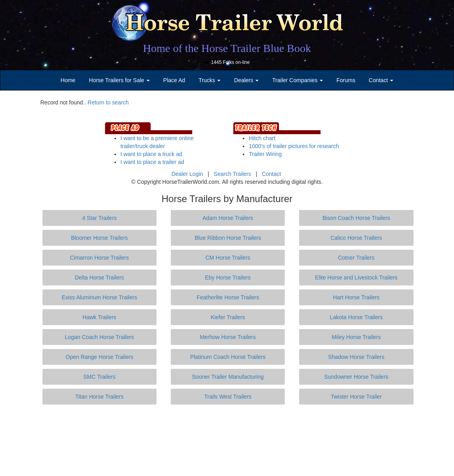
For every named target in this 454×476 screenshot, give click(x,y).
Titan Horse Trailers (99, 397)
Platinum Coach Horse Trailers (228, 357)
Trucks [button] (210, 80)
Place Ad (174, 80)
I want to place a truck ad (151, 154)
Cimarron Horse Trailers (99, 258)
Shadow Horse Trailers (356, 357)
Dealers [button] (246, 80)
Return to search (108, 102)
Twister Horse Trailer (356, 397)
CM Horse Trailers (228, 258)
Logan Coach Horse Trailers (99, 337)
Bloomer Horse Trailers (99, 238)
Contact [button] (381, 80)
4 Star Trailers (99, 218)
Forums (346, 80)
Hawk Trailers (99, 317)
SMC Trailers (99, 377)
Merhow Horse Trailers (228, 337)
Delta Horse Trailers (99, 278)
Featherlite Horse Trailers (228, 297)
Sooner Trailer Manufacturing (228, 377)
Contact (271, 174)
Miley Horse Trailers (356, 337)
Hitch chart (262, 138)
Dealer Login (187, 174)
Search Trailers (232, 174)
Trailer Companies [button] (298, 80)
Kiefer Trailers (228, 317)
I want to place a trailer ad (152, 162)
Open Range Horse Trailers (99, 357)
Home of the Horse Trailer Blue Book (227, 48)
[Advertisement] (227, 440)
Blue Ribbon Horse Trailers (228, 238)
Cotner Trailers (356, 258)
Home (68, 80)
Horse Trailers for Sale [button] (119, 80)
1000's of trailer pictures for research (294, 146)
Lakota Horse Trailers (356, 317)
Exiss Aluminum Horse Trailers (99, 297)
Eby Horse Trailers (228, 278)
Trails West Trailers (228, 397)
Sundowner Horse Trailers (356, 377)
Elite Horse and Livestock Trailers (356, 278)
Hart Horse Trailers (356, 297)
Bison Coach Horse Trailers (356, 218)
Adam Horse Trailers (228, 218)
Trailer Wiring (265, 154)
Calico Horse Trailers (356, 238)
